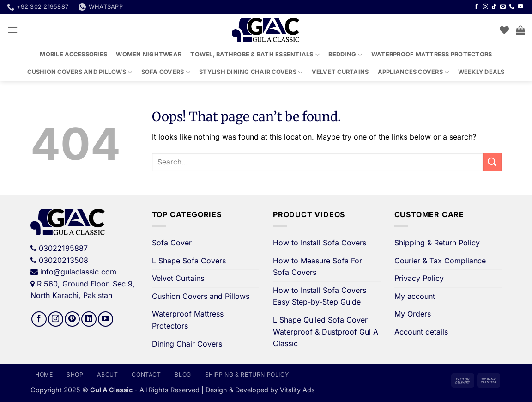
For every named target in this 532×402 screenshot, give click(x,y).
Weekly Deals (481, 72)
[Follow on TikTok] (494, 7)
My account (415, 296)
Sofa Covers (166, 72)
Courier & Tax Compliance (440, 261)
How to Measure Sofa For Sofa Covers (317, 267)
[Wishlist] (504, 30)
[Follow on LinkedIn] (89, 319)
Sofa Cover (172, 243)
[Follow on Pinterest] (72, 319)
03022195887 (63, 248)
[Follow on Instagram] (485, 7)
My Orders (413, 314)
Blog (183, 375)
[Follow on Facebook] (476, 7)
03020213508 (63, 260)
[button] (12, 30)
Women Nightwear (149, 54)
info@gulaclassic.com (78, 272)
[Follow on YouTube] (520, 7)
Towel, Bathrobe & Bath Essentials (255, 55)
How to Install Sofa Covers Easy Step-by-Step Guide (320, 296)
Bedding (345, 55)
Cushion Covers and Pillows (80, 72)
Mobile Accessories (73, 54)
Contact (146, 375)
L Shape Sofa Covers (189, 261)
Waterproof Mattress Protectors (432, 54)
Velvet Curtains (340, 72)
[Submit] (492, 162)
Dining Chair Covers (187, 344)
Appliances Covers (414, 72)
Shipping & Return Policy (437, 243)
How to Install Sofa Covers (320, 243)
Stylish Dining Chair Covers (251, 72)
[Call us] (512, 7)
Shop (75, 375)
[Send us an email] (503, 7)
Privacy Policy (419, 278)
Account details (421, 332)
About (107, 375)
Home (44, 375)
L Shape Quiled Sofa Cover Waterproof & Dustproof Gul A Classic (326, 332)
